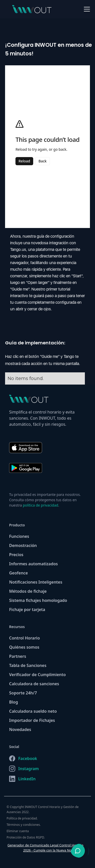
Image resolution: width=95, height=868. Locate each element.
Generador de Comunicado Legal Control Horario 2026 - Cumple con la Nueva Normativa (45, 848)
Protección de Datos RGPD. (26, 837)
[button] (86, 9)
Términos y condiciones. (24, 825)
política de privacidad (41, 505)
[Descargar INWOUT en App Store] (28, 445)
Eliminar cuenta (18, 831)
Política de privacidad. (22, 818)
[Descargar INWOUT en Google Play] (28, 470)
